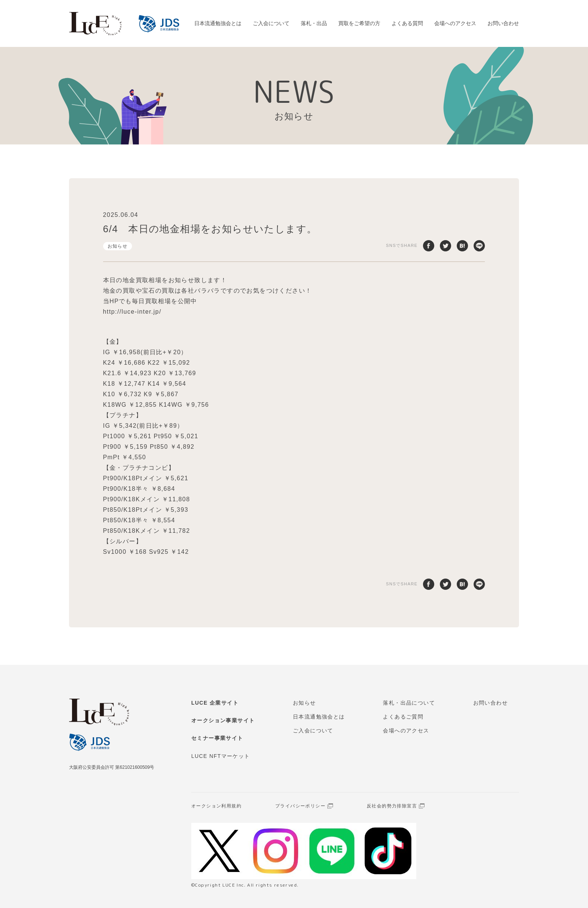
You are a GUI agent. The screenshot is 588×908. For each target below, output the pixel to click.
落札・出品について (409, 703)
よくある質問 (407, 23)
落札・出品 (314, 23)
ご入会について (271, 23)
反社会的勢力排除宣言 (392, 806)
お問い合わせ (503, 23)
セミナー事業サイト (217, 738)
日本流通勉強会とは (218, 23)
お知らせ (118, 246)
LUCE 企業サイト (215, 703)
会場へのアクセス (455, 23)
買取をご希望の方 (359, 23)
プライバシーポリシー (300, 806)
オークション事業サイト (223, 720)
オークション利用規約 (216, 806)
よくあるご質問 (403, 717)
